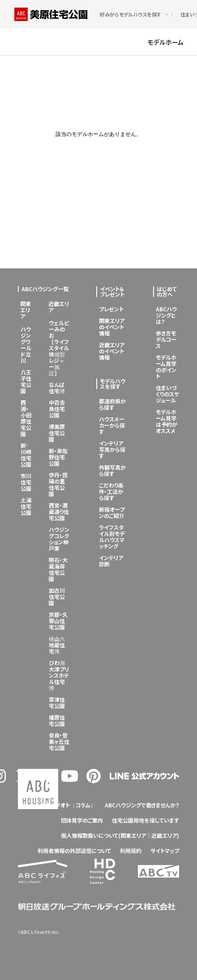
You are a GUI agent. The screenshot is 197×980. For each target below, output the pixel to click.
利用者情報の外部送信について (74, 851)
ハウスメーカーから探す (112, 425)
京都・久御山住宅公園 (58, 621)
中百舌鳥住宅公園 (57, 409)
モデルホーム (166, 42)
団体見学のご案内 (82, 820)
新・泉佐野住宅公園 (58, 457)
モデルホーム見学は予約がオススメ (167, 421)
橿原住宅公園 (57, 720)
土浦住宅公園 (26, 506)
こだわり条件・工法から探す (111, 491)
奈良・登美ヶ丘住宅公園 (59, 741)
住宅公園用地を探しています (146, 820)
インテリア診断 (111, 561)
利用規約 (131, 851)
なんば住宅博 (57, 388)
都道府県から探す (112, 404)
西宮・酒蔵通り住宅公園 (59, 511)
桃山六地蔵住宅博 (57, 645)
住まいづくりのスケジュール (167, 394)
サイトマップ (165, 851)
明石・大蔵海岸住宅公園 (58, 569)
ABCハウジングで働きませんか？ (142, 805)
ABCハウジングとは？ (166, 315)
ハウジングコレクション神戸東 (59, 539)
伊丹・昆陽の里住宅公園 (58, 484)
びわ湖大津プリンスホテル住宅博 (59, 675)
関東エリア (26, 310)
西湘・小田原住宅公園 (26, 418)
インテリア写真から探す (112, 449)
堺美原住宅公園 (57, 433)
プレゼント (111, 309)
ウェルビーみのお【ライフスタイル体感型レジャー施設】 (59, 348)
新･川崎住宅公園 (26, 455)
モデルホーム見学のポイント (166, 367)
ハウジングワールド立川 (26, 345)
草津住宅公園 (57, 702)
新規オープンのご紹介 (112, 512)
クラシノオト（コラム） (69, 805)
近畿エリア (59, 307)
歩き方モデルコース (166, 339)
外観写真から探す (112, 470)
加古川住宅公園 (57, 596)
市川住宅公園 (26, 482)
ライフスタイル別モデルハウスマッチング (112, 537)
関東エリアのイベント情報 (112, 327)
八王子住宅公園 (26, 381)
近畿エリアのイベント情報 (112, 351)
